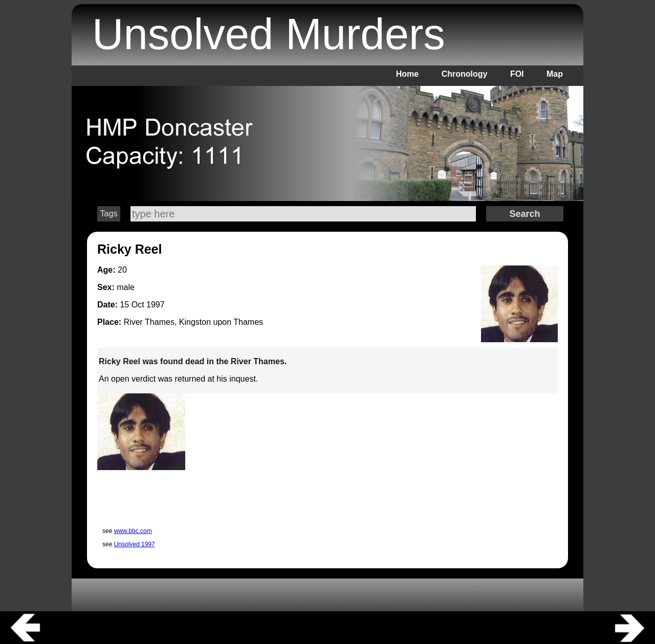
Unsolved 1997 (135, 544)
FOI (517, 74)
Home (407, 74)
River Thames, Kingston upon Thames (193, 322)
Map (555, 74)
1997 (156, 305)
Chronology (465, 74)
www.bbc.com (133, 531)
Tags (109, 214)
